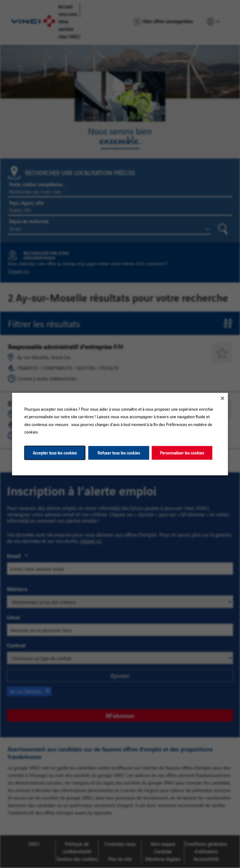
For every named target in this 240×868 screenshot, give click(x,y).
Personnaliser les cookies (182, 452)
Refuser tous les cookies (119, 452)
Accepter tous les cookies (55, 452)
